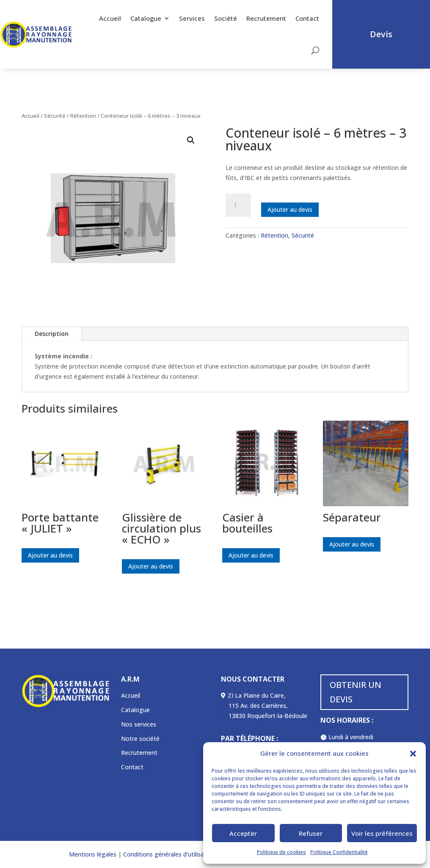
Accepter (243, 833)
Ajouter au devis (290, 209)
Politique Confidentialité (339, 852)
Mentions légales (93, 854)
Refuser (311, 833)
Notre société (140, 739)
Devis (381, 34)
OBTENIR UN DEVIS (356, 692)
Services (192, 18)
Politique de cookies (281, 852)
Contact (307, 18)
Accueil (110, 18)
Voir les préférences (382, 833)
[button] (413, 754)
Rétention (83, 116)
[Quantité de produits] (238, 205)
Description (52, 334)
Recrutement (266, 18)
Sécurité (55, 116)
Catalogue (146, 18)
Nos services (139, 724)
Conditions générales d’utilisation (168, 854)
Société (226, 18)
